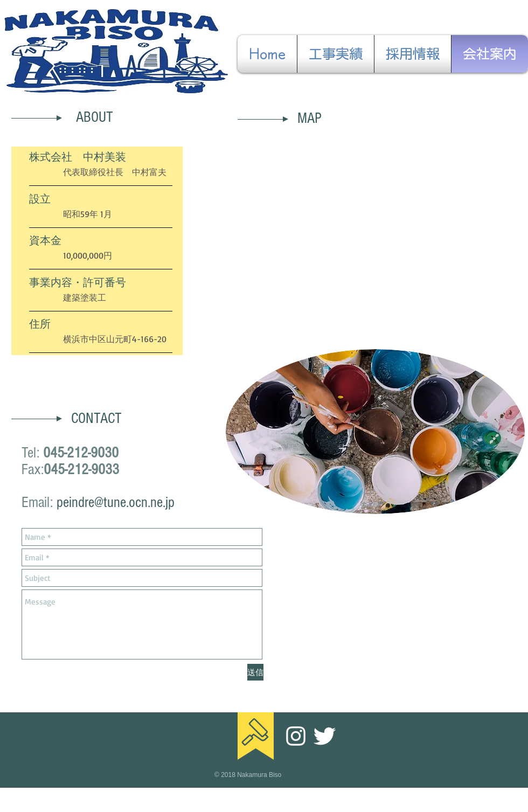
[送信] (255, 672)
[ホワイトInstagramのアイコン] (296, 736)
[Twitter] (324, 736)
